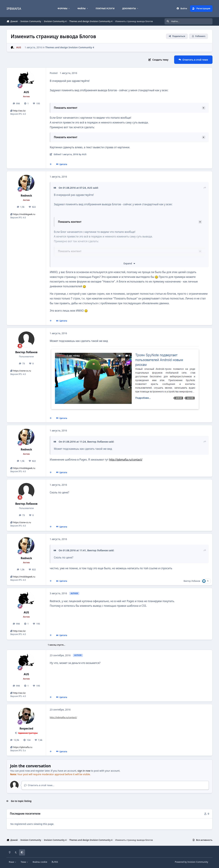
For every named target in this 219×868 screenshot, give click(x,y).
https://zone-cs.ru (22, 371)
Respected (26, 729)
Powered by (191, 862)
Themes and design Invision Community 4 (70, 47)
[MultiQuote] (51, 164)
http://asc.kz (19, 111)
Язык (13, 862)
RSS (55, 862)
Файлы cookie (40, 862)
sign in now (84, 771)
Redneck (26, 196)
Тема (24, 862)
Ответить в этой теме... (39, 785)
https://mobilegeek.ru (24, 214)
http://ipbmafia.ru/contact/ (126, 460)
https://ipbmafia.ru (23, 747)
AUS (26, 92)
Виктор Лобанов (26, 352)
